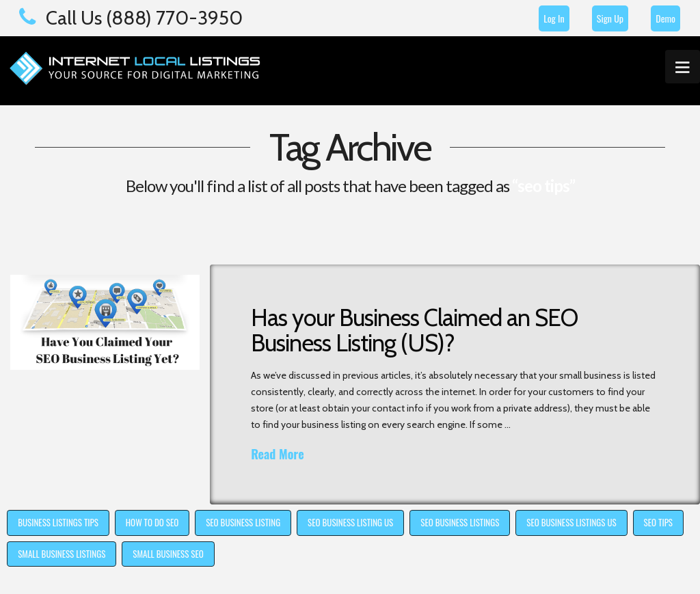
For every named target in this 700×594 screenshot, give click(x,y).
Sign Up (610, 18)
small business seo (168, 554)
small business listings (62, 554)
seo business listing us (350, 522)
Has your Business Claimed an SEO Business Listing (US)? (414, 330)
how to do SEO (152, 522)
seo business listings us (571, 522)
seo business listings (460, 522)
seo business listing (243, 522)
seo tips (658, 522)
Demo (665, 18)
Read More (277, 454)
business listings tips (58, 522)
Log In (554, 18)
